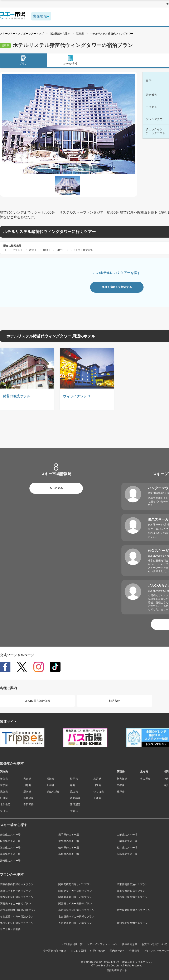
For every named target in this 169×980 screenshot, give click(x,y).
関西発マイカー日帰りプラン (75, 904)
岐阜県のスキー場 (69, 848)
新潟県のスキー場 (10, 848)
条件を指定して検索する (117, 287)
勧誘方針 (114, 701)
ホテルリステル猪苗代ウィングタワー (112, 34)
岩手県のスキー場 (69, 835)
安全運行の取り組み (55, 951)
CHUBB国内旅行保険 (37, 701)
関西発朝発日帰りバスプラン (17, 897)
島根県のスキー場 (69, 854)
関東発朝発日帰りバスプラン (17, 884)
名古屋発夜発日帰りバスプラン (76, 910)
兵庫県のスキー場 (10, 854)
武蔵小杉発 (53, 792)
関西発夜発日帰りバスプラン (75, 897)
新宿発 (4, 779)
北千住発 (5, 804)
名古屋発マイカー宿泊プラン (17, 917)
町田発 (4, 798)
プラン (23, 60)
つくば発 (99, 792)
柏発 (73, 785)
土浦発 (97, 798)
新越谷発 (28, 798)
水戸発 (97, 779)
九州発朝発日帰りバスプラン (17, 923)
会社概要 (134, 951)
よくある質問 (78, 951)
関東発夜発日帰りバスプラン (75, 884)
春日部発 (28, 804)
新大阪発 (122, 779)
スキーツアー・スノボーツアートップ (22, 34)
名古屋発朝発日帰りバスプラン (18, 910)
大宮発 (27, 779)
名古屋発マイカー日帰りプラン (76, 917)
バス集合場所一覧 (73, 944)
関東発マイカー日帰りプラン (75, 891)
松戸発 (74, 779)
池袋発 (4, 792)
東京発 (4, 785)
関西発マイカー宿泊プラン (15, 904)
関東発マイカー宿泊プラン (15, 891)
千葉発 (74, 811)
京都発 (121, 785)
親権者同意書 (130, 944)
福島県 (80, 34)
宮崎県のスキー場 (10, 861)
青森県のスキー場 (10, 835)
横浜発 (51, 779)
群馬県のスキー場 (69, 841)
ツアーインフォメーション (102, 944)
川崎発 (51, 785)
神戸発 (121, 792)
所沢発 (27, 792)
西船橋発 (75, 798)
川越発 (27, 785)
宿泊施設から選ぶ (60, 34)
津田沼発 (75, 804)
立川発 (4, 811)
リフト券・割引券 (10, 929)
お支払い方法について (154, 944)
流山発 (74, 792)
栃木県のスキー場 (10, 841)
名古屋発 (145, 779)
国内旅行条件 (117, 951)
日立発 (97, 785)
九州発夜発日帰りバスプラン (75, 923)
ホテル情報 (70, 60)
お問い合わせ (98, 951)
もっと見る (56, 488)
